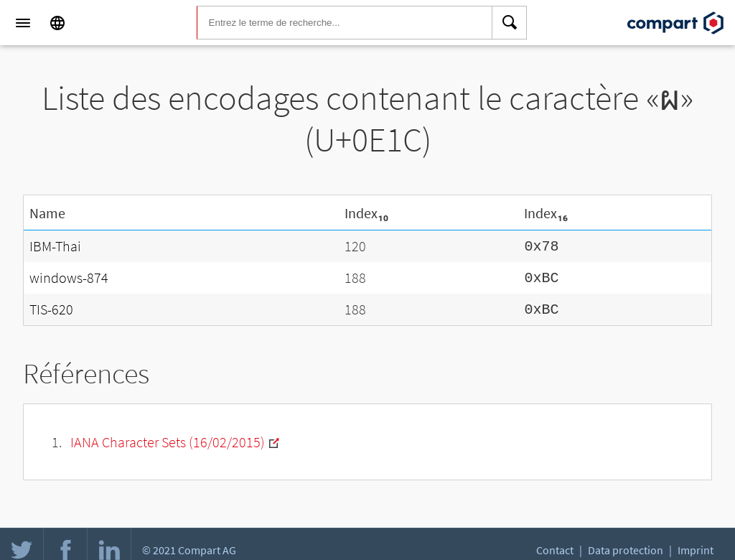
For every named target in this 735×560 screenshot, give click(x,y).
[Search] (510, 23)
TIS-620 (51, 305)
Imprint (696, 550)
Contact (555, 550)
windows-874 (69, 275)
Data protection (626, 550)
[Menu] (23, 23)
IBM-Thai (55, 245)
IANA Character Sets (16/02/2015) (168, 438)
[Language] (57, 23)
